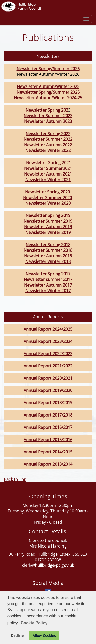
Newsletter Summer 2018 (48, 250)
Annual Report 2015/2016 (48, 440)
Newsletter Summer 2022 (48, 139)
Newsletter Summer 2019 (48, 221)
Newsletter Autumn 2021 (48, 174)
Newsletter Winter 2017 (48, 291)
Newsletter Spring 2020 (47, 192)
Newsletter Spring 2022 (48, 134)
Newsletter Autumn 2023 (48, 121)
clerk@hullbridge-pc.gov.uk (48, 565)
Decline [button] (17, 635)
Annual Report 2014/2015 (48, 452)
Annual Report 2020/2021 (48, 378)
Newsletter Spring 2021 (49, 163)
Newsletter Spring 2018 (48, 245)
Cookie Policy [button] (34, 623)
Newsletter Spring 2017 (48, 274)
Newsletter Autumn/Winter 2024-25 (48, 98)
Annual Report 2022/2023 (48, 354)
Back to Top (15, 479)
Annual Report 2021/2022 (48, 366)
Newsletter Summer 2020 (47, 198)
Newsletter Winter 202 (47, 150)
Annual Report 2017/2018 (48, 415)
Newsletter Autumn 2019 (48, 227)
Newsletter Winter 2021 (48, 180)
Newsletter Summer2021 (48, 168)
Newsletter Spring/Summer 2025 (48, 92)
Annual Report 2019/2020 (48, 390)
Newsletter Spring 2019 (48, 215)
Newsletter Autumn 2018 (48, 256)
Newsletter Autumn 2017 (48, 285)
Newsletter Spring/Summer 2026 (48, 69)
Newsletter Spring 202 (47, 110)
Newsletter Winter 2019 (48, 232)
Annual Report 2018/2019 (48, 403)
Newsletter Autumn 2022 (48, 145)
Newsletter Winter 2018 (48, 261)
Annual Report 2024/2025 (48, 329)
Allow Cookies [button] (44, 635)
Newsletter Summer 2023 (48, 116)
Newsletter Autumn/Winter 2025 (48, 86)
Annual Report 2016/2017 (48, 427)
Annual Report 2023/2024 (48, 341)
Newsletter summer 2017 (48, 279)
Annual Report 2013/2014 (48, 464)
